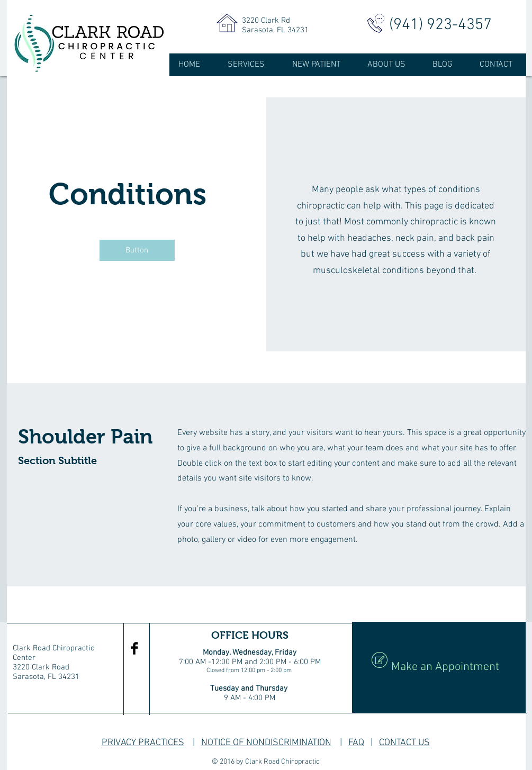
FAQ (356, 743)
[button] (137, 250)
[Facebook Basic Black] (134, 648)
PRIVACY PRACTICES (143, 743)
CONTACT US (404, 743)
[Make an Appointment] (439, 668)
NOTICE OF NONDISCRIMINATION (266, 743)
